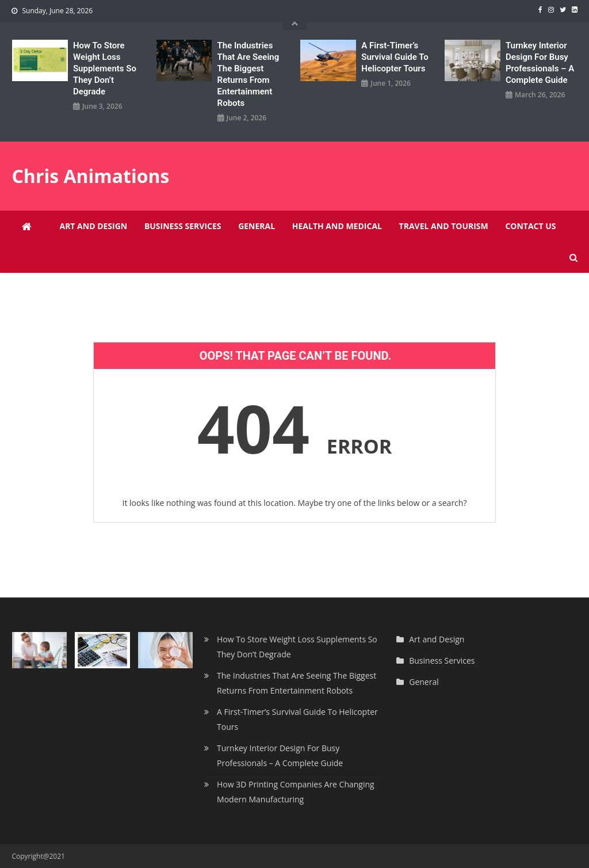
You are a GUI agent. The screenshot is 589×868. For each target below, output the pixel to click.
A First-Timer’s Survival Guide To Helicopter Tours (395, 57)
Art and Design (93, 226)
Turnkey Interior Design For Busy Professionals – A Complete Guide (540, 63)
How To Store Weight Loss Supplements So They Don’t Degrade (105, 68)
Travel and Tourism (444, 226)
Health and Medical (337, 226)
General (257, 226)
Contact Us (530, 226)
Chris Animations (90, 176)
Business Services (183, 226)
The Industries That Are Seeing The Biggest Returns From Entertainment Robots (248, 74)
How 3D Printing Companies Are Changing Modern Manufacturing (296, 792)
